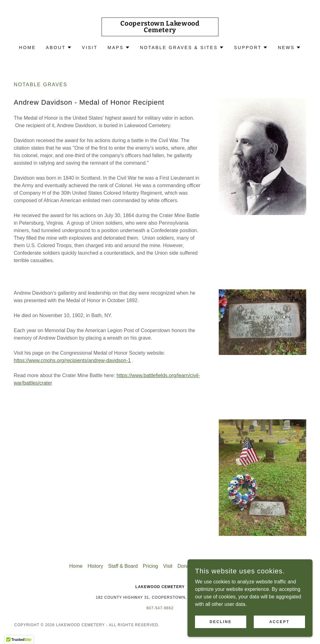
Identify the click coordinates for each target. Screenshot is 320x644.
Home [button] (76, 566)
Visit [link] (90, 47)
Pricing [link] (150, 566)
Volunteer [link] (209, 566)
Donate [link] (186, 566)
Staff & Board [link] (123, 566)
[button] (59, 47)
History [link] (95, 566)
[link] (160, 30)
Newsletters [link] (238, 566)
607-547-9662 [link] (160, 608)
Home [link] (27, 47)
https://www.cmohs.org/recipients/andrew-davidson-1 (72, 360)
